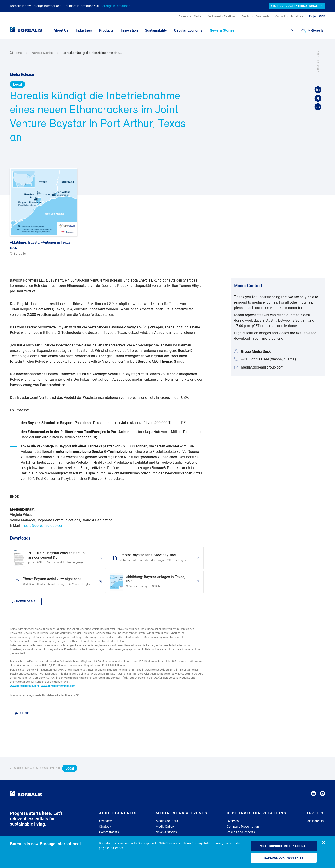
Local (17, 84)
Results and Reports (241, 832)
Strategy (105, 827)
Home (16, 53)
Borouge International (116, 6)
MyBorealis (313, 30)
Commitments (109, 832)
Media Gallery (165, 827)
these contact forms (291, 308)
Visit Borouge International (284, 846)
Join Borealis (315, 821)
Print (22, 713)
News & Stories (43, 53)
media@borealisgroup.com (43, 526)
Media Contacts (167, 821)
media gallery (271, 338)
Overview (105, 821)
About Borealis (118, 813)
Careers (315, 813)
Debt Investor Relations (257, 813)
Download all (26, 602)
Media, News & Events (182, 813)
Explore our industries (284, 858)
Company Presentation (243, 827)
